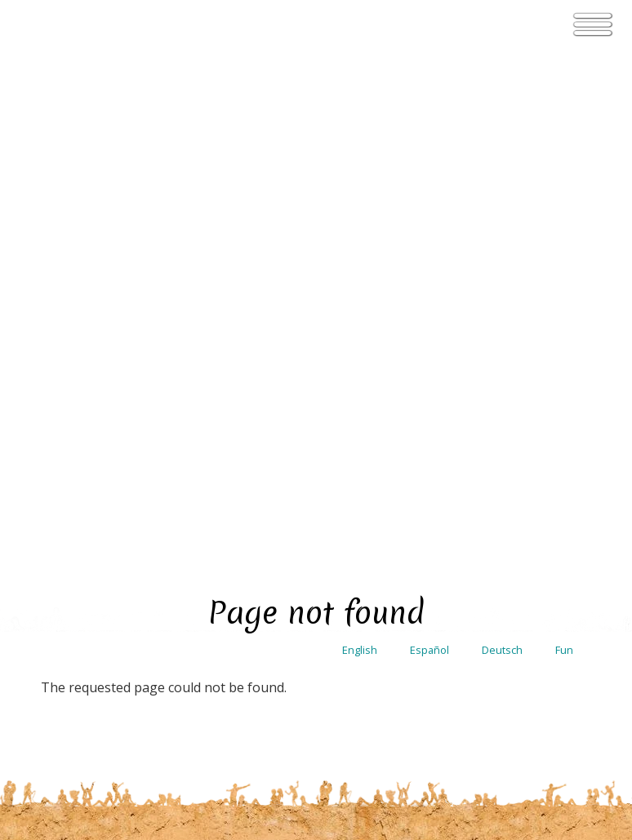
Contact (490, 508)
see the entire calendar (323, 327)
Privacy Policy (526, 633)
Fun (564, 40)
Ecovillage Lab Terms (528, 705)
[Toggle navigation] (593, 24)
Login (571, 508)
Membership (526, 664)
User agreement (526, 602)
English (360, 40)
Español (429, 40)
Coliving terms (526, 746)
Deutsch (502, 40)
